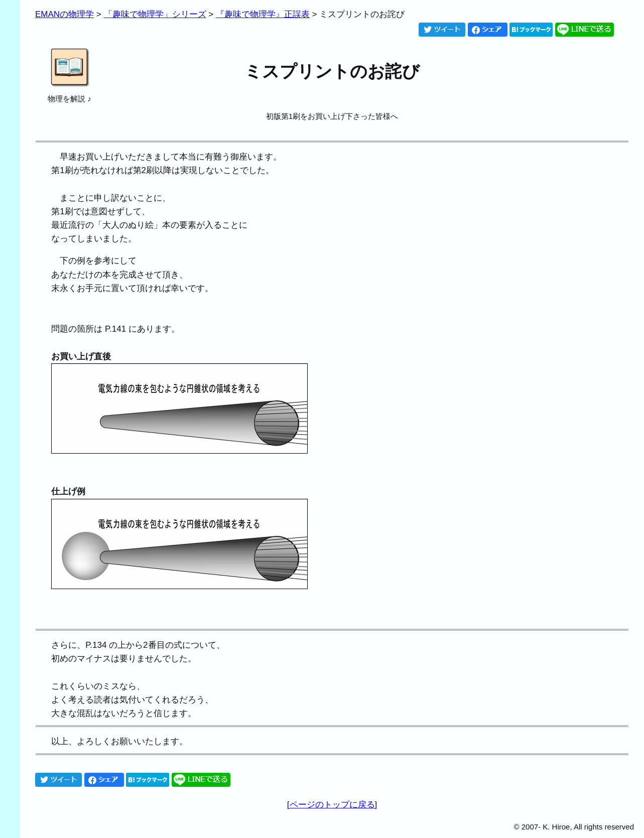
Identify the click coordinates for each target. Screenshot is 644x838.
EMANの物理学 (65, 14)
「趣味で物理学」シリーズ (155, 14)
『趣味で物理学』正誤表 (263, 14)
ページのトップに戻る (332, 805)
